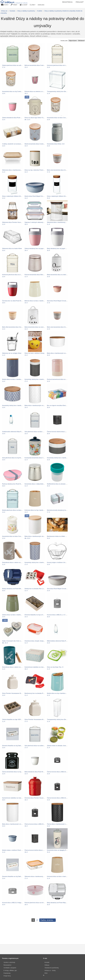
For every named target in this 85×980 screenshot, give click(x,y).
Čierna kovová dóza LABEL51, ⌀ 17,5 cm (38, 824)
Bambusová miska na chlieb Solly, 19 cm (60, 536)
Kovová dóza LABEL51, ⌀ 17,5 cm (58, 615)
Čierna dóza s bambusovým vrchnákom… (60, 824)
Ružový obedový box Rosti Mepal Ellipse (15, 484)
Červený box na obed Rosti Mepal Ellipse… (16, 301)
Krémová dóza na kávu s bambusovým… (60, 876)
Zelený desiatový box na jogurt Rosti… (37, 248)
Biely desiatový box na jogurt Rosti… (59, 248)
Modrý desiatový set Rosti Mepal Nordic (15, 589)
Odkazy (47, 965)
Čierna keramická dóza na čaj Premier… (15, 772)
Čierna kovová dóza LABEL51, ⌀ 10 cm (59, 798)
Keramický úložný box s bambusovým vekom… (40, 379)
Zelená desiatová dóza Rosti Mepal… (14, 118)
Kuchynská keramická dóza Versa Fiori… (38, 458)
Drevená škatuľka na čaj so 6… (35, 615)
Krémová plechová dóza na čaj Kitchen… (15, 275)
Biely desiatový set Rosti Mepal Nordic (59, 903)
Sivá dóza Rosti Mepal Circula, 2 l (58, 301)
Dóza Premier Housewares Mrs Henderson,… (17, 693)
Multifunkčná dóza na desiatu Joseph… (59, 484)
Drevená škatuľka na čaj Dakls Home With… (16, 746)
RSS (46, 973)
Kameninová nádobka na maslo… (35, 667)
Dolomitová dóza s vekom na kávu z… (14, 562)
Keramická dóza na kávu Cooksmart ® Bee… (17, 536)
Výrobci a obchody (9, 962)
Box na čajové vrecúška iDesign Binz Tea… (61, 405)
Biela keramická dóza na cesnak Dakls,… (38, 327)
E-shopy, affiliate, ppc (10, 970)
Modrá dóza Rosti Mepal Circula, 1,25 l (37, 196)
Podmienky (7, 973)
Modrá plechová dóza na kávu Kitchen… (15, 510)
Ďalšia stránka (48, 920)
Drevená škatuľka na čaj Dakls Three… (15, 876)
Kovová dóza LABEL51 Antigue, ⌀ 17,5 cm (16, 903)
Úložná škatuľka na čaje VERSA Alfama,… (16, 719)
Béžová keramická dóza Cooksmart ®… (37, 65)
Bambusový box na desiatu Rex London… (38, 693)
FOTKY (5, 5)
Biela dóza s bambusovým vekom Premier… (61, 353)
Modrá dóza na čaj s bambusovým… (59, 693)
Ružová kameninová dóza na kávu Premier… (61, 379)
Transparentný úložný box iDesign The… (60, 91)
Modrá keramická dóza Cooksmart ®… (37, 144)
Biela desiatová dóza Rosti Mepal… (36, 772)
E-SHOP (24, 5)
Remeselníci (7, 965)
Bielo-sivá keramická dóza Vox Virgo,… (59, 170)
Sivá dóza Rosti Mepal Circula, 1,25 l (59, 589)
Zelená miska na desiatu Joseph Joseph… (60, 746)
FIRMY (14, 5)
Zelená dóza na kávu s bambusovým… (15, 615)
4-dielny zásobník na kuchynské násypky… (16, 144)
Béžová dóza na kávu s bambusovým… (37, 301)
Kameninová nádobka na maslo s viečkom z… (17, 798)
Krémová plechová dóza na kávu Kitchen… (61, 65)
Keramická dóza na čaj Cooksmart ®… (15, 91)
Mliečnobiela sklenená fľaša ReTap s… (59, 641)
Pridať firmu (7, 976)
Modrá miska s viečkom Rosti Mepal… (14, 850)
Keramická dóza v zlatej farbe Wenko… (37, 484)
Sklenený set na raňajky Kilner (12, 353)
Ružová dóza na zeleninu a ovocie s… (37, 91)
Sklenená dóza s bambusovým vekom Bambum (17, 170)
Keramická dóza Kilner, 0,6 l (56, 144)
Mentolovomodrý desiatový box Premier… (60, 510)
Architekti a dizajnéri (10, 968)
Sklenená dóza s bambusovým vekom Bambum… (40, 876)
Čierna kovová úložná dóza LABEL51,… (60, 432)
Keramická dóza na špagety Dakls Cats (59, 850)
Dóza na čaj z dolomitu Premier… (35, 170)
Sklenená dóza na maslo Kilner (12, 248)
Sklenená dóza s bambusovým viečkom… (60, 222)
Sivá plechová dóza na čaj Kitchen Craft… (16, 458)
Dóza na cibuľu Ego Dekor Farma (35, 118)
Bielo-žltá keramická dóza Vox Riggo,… (15, 327)
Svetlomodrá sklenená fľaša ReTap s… (15, 432)
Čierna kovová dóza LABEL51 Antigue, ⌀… (61, 772)
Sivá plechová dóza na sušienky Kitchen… (38, 746)
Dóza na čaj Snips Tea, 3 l (55, 667)
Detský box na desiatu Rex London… (36, 589)
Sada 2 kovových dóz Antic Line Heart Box (16, 641)
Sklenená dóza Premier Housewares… (15, 222)
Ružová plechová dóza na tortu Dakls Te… (38, 903)
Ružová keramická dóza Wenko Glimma (37, 275)
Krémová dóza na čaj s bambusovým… (37, 510)
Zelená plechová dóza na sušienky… (14, 65)
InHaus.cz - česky (50, 970)
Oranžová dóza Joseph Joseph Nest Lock (38, 641)
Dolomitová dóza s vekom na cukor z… (15, 667)
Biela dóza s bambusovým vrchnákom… (37, 405)
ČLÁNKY (33, 5)
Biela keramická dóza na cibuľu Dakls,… (60, 275)
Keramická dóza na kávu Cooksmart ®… (60, 118)
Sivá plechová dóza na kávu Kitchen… (37, 432)
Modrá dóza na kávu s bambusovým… (14, 379)
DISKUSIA (41, 5)
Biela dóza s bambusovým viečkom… (37, 536)
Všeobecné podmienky (52, 968)
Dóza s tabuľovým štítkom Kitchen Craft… (15, 196)
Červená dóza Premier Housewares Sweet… (39, 798)
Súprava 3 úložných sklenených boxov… (37, 222)
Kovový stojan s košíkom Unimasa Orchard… (61, 562)
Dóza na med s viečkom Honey (35, 353)
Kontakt (47, 962)
